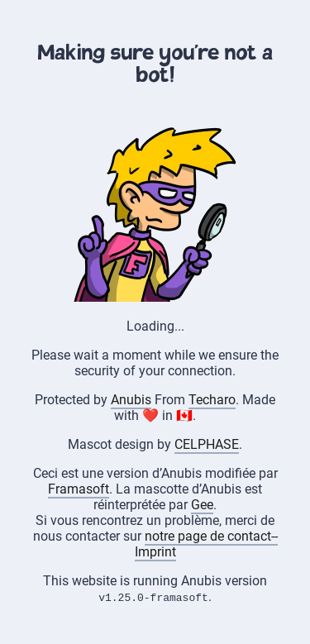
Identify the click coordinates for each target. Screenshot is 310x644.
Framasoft (79, 489)
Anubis (131, 400)
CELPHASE (207, 444)
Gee (202, 505)
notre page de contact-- (211, 536)
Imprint (155, 552)
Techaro (212, 400)
